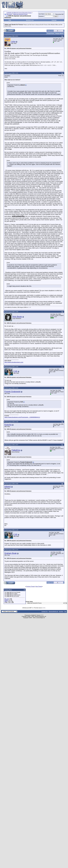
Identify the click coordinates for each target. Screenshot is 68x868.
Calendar (54, 20)
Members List (30, 20)
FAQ (10, 20)
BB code (7, 599)
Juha (13, 42)
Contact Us (45, 611)
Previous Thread (30, 586)
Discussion (9, 14)
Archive (61, 611)
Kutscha (8, 425)
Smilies (6, 600)
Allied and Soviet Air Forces (20, 14)
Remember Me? (59, 14)
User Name (41, 14)
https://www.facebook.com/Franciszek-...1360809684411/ (22, 417)
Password (41, 16)
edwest (8, 487)
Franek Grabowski (12, 392)
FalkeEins (16, 450)
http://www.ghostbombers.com (14, 362)
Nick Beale (17, 317)
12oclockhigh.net (53, 611)
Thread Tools (51, 34)
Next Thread (39, 586)
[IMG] (6, 601)
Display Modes (59, 34)
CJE (15, 371)
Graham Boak (11, 553)
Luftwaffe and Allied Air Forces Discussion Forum (19, 13)
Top (65, 611)
